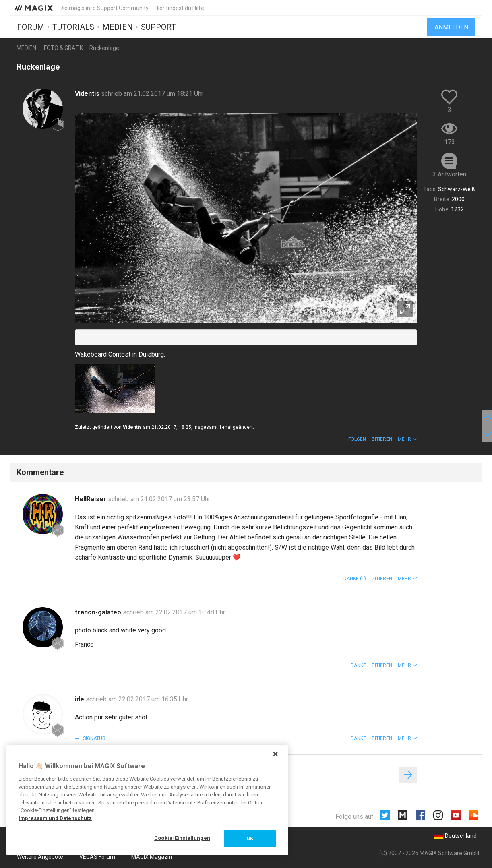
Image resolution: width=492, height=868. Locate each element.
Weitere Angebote (40, 857)
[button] (407, 439)
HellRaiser (91, 499)
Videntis (88, 94)
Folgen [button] (357, 439)
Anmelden (451, 27)
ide (80, 699)
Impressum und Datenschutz (55, 818)
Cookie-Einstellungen (182, 838)
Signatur (94, 738)
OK (250, 838)
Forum (31, 27)
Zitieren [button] (382, 439)
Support (158, 27)
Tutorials (73, 27)
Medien (118, 27)
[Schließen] (275, 754)
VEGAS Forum (97, 857)
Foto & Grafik (63, 48)
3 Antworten (449, 174)
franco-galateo (99, 612)
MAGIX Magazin (152, 857)
